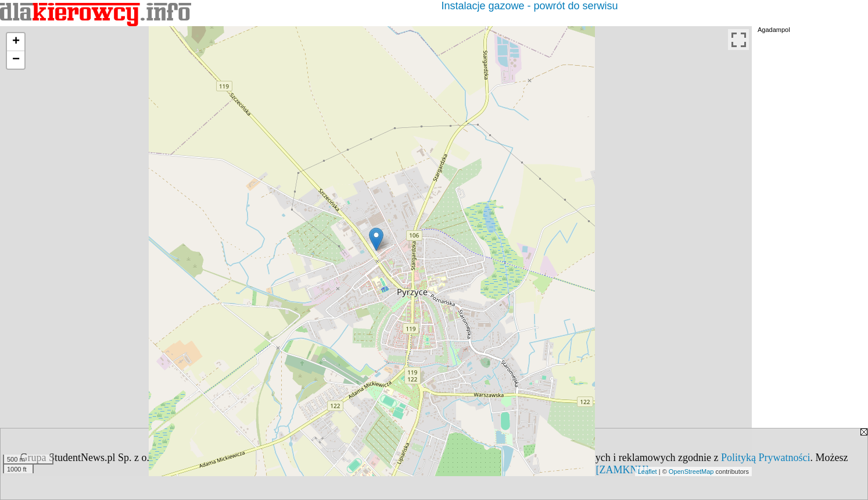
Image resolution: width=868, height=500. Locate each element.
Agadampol (774, 30)
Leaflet (648, 472)
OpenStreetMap (691, 472)
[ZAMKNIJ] (623, 470)
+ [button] (16, 42)
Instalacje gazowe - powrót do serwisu (529, 6)
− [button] (16, 60)
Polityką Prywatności (766, 458)
